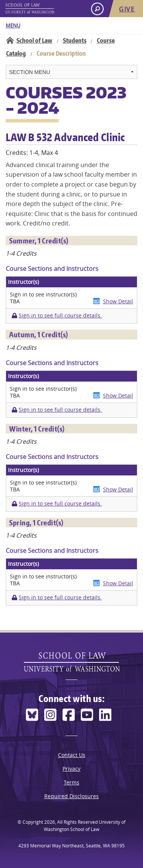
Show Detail (118, 301)
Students (75, 40)
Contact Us (72, 755)
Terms (71, 782)
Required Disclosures (71, 796)
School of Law (34, 40)
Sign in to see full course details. (60, 316)
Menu (13, 26)
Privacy (71, 769)
